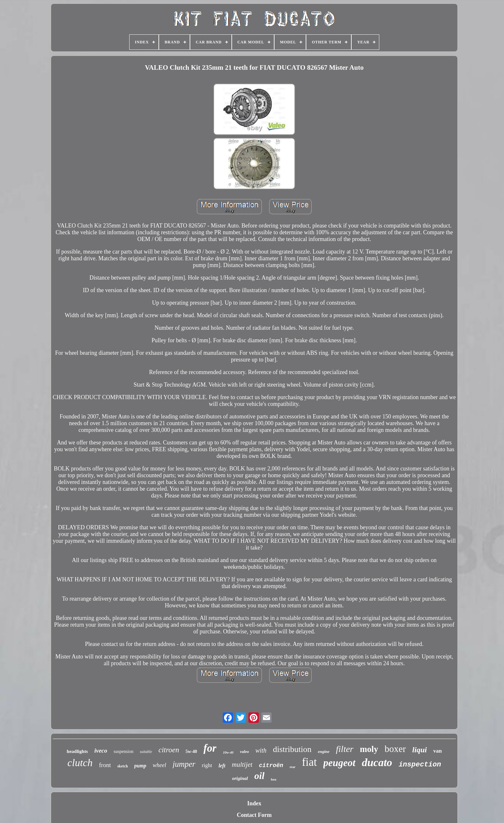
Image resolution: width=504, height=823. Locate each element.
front (105, 765)
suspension (124, 751)
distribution (292, 749)
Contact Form (254, 815)
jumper (184, 764)
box (274, 779)
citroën (271, 765)
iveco (101, 751)
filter (345, 749)
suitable (146, 752)
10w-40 (228, 752)
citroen (169, 750)
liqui (420, 750)
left (222, 766)
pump (140, 766)
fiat (309, 762)
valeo (244, 751)
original (240, 778)
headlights (77, 751)
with (261, 750)
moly (369, 749)
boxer (395, 749)
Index (254, 803)
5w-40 (191, 751)
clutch (80, 763)
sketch (123, 766)
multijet (242, 765)
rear (292, 767)
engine (324, 751)
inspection (420, 765)
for (210, 748)
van (437, 751)
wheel (159, 765)
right (207, 765)
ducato (377, 762)
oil (259, 776)
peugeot (339, 763)
